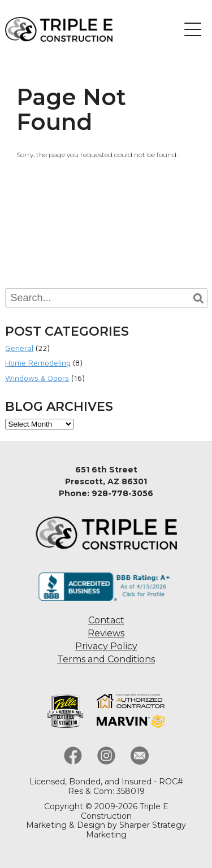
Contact (106, 620)
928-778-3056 (122, 493)
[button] (193, 29)
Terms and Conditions (106, 659)
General (19, 348)
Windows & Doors (37, 378)
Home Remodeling (38, 363)
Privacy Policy (106, 646)
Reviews (106, 633)
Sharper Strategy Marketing (136, 830)
